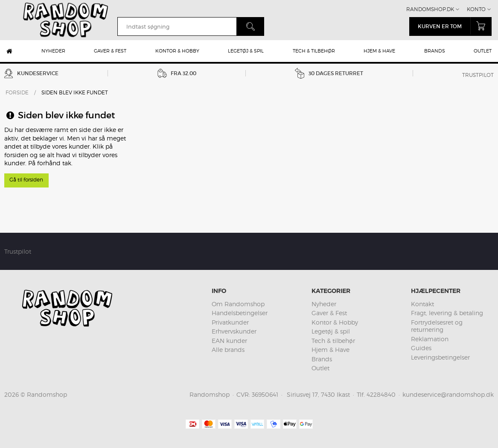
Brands (435, 51)
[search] (177, 26)
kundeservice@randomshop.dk (448, 394)
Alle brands (228, 350)
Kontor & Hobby (177, 51)
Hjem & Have (379, 51)
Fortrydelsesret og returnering (437, 326)
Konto (476, 9)
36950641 (265, 394)
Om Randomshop (238, 304)
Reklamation (430, 339)
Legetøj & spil (246, 51)
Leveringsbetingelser (440, 357)
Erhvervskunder (234, 331)
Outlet (483, 51)
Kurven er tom (455, 26)
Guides (421, 348)
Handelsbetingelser (240, 313)
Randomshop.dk (430, 9)
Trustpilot (478, 75)
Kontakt (422, 304)
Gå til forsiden (26, 180)
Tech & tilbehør (314, 51)
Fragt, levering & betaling (447, 313)
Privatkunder (230, 322)
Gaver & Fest (110, 51)
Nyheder (53, 51)
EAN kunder (229, 341)
